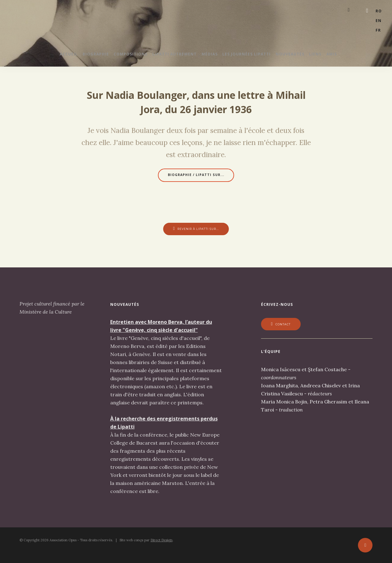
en (379, 17)
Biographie (81, 56)
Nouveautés (300, 56)
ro (379, 10)
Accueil (50, 56)
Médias (210, 56)
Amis (351, 56)
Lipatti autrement (170, 56)
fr (378, 25)
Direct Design (161, 543)
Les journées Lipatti (251, 56)
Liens (330, 56)
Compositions (121, 56)
